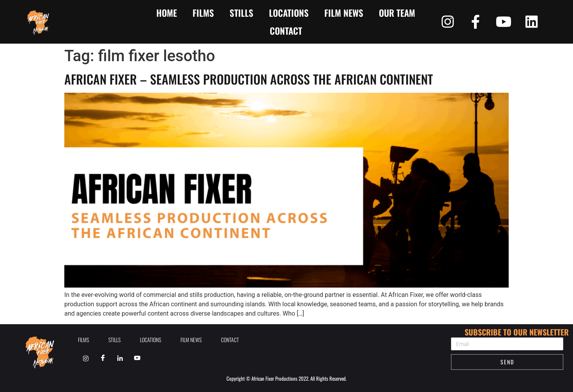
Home (167, 13)
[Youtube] (137, 358)
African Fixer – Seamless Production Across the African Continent (249, 79)
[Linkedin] (120, 358)
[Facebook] (103, 358)
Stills (241, 13)
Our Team (397, 13)
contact (286, 31)
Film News (344, 13)
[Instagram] (86, 358)
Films (203, 13)
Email (459, 335)
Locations (289, 13)
